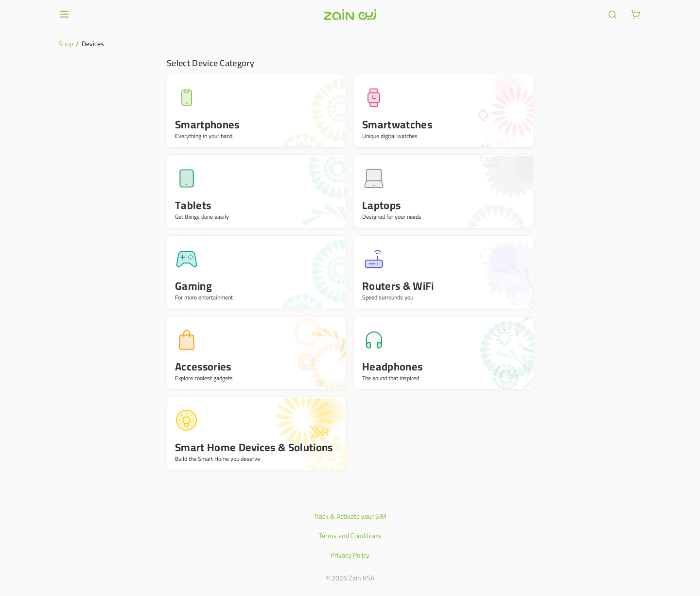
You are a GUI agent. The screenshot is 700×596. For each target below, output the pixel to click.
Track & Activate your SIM (350, 516)
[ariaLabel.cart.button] (636, 15)
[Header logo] (350, 15)
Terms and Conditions (350, 536)
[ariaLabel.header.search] (612, 15)
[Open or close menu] (64, 14)
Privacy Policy (350, 555)
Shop (66, 44)
